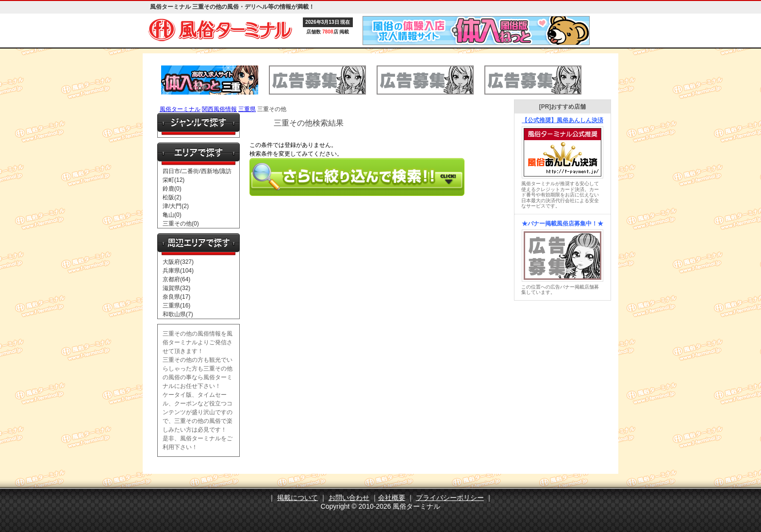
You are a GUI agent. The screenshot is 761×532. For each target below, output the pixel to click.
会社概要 (392, 498)
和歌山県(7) (178, 314)
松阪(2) (172, 197)
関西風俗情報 (219, 109)
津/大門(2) (176, 206)
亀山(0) (172, 215)
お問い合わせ (349, 498)
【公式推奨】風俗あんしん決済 (562, 120)
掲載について (298, 498)
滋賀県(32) (176, 288)
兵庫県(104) (178, 271)
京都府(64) (176, 279)
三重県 (247, 109)
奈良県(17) (176, 297)
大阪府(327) (178, 262)
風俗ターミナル (180, 109)
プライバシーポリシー (450, 498)
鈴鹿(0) (172, 189)
